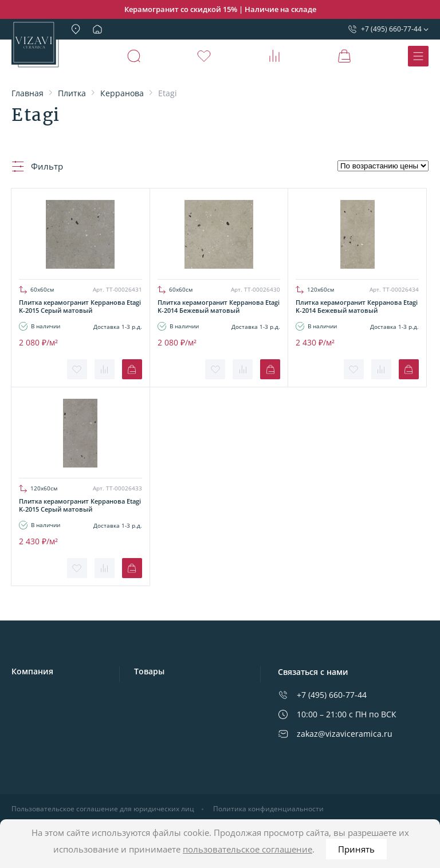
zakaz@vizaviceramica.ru (335, 734)
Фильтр (37, 166)
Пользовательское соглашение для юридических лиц (103, 809)
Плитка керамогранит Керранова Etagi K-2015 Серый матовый (80, 307)
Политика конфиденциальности (268, 809)
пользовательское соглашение (247, 849)
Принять (356, 849)
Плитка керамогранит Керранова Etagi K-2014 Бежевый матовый (219, 307)
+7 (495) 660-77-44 (384, 29)
